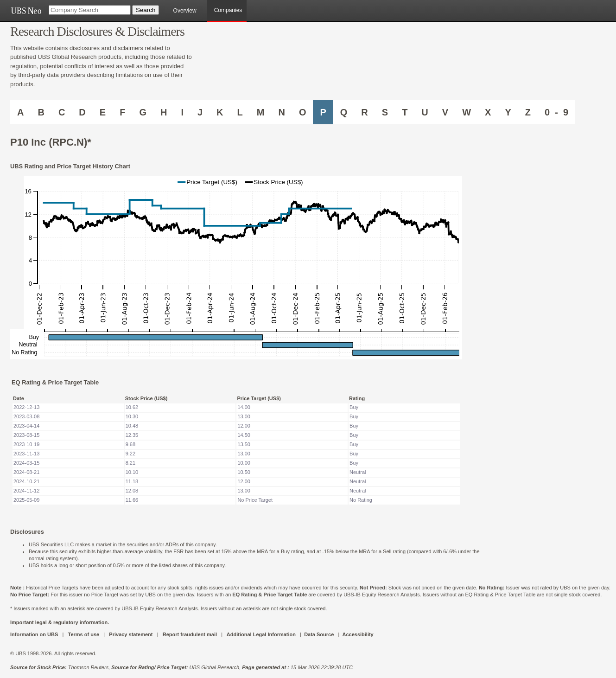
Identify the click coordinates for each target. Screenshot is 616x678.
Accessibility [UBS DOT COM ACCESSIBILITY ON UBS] (358, 634)
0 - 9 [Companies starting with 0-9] (556, 112)
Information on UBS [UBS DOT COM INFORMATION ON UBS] (35, 634)
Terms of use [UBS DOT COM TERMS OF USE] (83, 634)
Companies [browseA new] (228, 10)
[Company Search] (90, 10)
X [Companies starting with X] (488, 112)
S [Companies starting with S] (385, 112)
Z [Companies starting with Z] (528, 112)
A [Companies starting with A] (20, 112)
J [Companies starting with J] (200, 112)
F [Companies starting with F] (122, 112)
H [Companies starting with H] (164, 112)
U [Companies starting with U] (425, 112)
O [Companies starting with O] (303, 112)
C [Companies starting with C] (62, 112)
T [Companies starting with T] (405, 112)
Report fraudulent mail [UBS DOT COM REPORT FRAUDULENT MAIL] (190, 634)
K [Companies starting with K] (220, 112)
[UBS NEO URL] (26, 11)
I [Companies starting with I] (182, 112)
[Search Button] (146, 10)
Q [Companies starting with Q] (344, 112)
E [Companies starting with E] (103, 112)
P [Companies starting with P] (323, 112)
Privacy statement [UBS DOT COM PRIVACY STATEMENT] (131, 634)
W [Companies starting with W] (467, 112)
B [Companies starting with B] (41, 112)
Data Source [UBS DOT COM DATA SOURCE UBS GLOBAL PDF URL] (319, 634)
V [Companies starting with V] (445, 112)
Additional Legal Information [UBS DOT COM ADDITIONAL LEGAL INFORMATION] (261, 634)
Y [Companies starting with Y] (508, 112)
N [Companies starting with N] (281, 112)
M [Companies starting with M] (261, 112)
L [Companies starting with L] (240, 112)
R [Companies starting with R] (364, 112)
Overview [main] (185, 11)
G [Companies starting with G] (143, 112)
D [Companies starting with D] (82, 112)
